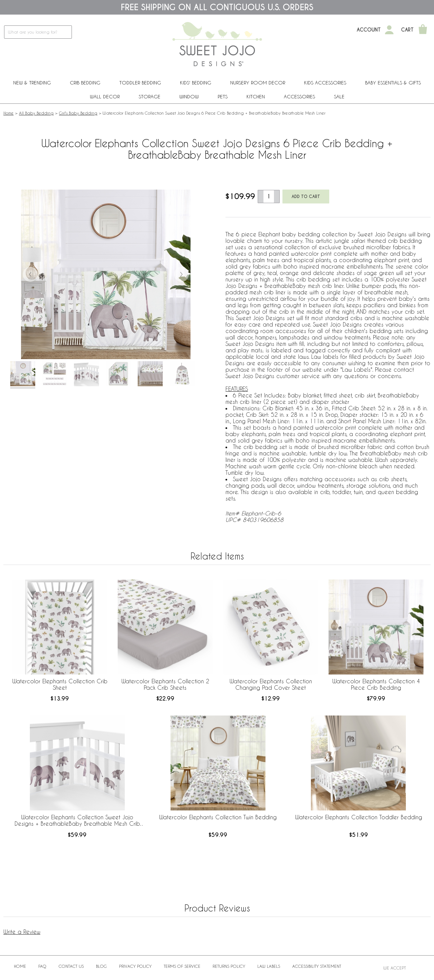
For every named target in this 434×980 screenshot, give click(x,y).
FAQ (42, 966)
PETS (223, 96)
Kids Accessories (325, 83)
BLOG (101, 966)
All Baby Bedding (36, 113)
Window (189, 96)
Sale (339, 96)
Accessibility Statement (317, 966)
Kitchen (256, 96)
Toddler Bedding (140, 83)
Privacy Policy (135, 966)
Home (8, 113)
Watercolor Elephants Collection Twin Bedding (218, 817)
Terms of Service (182, 966)
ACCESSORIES (299, 96)
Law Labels (269, 966)
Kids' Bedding (196, 83)
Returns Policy (229, 966)
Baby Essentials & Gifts (393, 83)
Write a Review (22, 932)
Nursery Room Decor (258, 83)
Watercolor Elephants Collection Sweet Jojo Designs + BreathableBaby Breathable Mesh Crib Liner (77, 821)
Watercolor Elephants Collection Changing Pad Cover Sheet (271, 684)
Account (369, 30)
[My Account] (389, 30)
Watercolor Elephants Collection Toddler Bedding (359, 817)
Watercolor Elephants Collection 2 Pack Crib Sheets (165, 684)
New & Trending (32, 83)
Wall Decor (105, 96)
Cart (407, 30)
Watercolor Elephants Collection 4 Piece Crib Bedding (376, 684)
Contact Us (71, 966)
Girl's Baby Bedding (78, 113)
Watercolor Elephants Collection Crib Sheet (60, 684)
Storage (150, 96)
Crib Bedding (85, 83)
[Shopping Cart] (423, 30)
